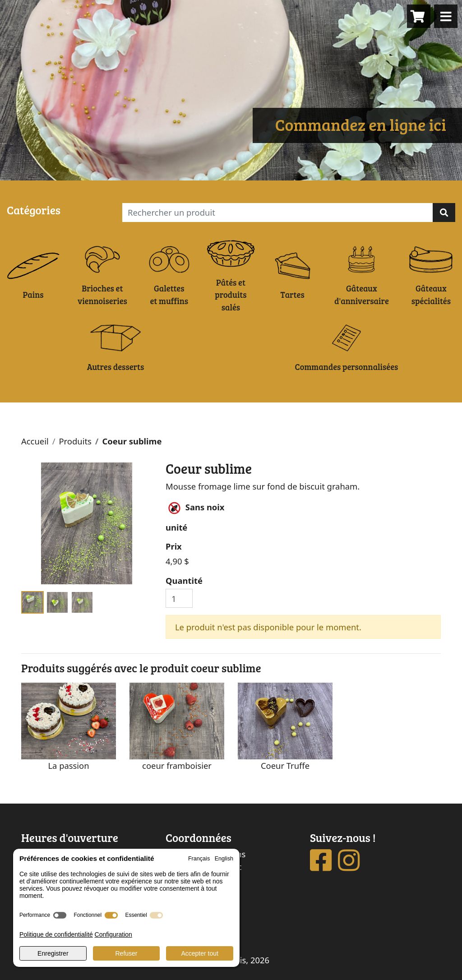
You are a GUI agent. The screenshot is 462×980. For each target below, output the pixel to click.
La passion (68, 765)
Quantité (184, 580)
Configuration (113, 934)
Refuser (126, 953)
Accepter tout (200, 953)
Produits (75, 441)
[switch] (60, 915)
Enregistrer (53, 953)
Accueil (35, 441)
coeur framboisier (177, 765)
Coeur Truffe (285, 765)
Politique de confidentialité (56, 934)
